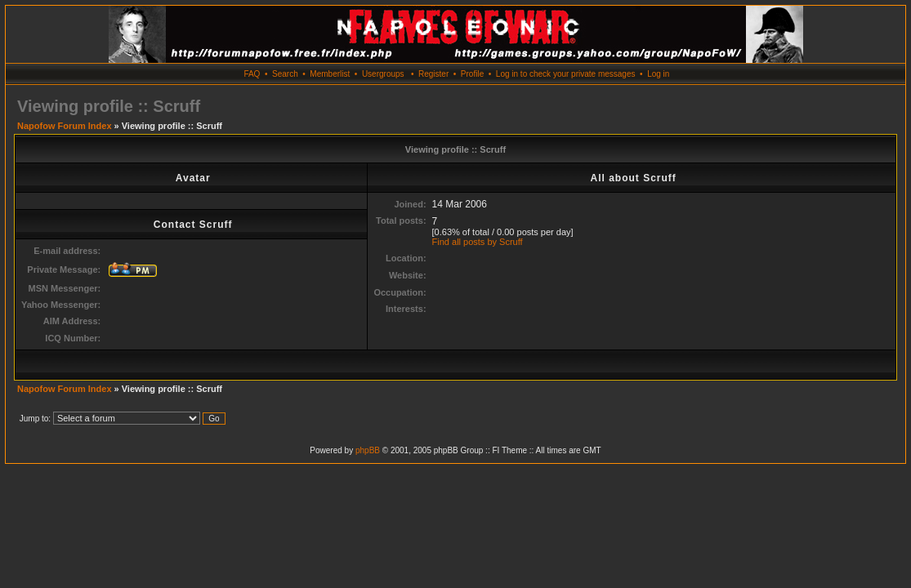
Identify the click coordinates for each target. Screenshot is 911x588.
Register (433, 74)
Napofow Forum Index (65, 126)
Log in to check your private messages (566, 74)
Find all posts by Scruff (478, 242)
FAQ (252, 74)
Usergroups (383, 74)
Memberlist (330, 74)
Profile (472, 74)
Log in (658, 74)
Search (285, 74)
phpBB (368, 450)
